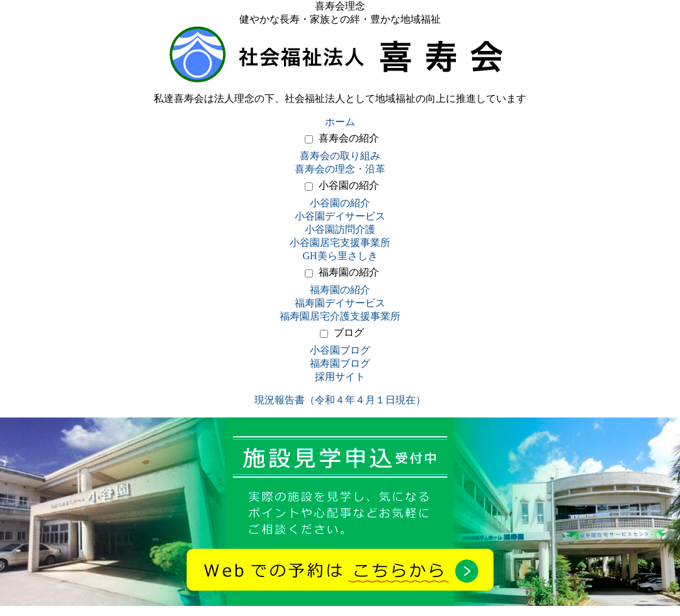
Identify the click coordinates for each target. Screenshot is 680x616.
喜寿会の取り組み (340, 156)
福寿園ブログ (340, 363)
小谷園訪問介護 (340, 229)
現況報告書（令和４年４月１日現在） (340, 400)
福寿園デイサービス (340, 303)
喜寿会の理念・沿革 (340, 169)
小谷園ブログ (340, 350)
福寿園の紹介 (349, 272)
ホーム (340, 122)
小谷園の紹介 (349, 185)
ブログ (349, 333)
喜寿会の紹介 (349, 138)
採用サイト (340, 377)
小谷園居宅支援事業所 (340, 243)
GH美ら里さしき (340, 256)
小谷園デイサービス (340, 216)
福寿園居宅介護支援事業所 (340, 316)
